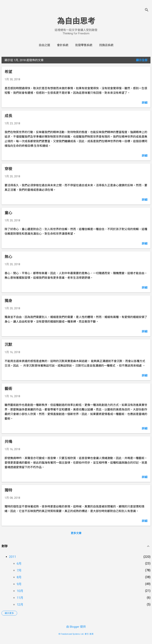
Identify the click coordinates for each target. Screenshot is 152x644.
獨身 (8, 301)
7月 (19, 570)
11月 (20, 598)
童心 (8, 213)
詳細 (145, 103)
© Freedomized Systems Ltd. (71, 634)
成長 (8, 116)
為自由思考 (76, 21)
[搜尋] (147, 10)
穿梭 (8, 169)
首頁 (92, 634)
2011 (13, 557)
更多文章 (76, 533)
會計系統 (63, 45)
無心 (8, 257)
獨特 (8, 490)
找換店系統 (106, 45)
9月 (19, 584)
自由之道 (44, 45)
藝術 (8, 389)
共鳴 (8, 442)
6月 (19, 564)
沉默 (8, 345)
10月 (20, 591)
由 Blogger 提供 (76, 627)
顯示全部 (142, 60)
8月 (19, 577)
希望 (8, 72)
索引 (87, 634)
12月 (20, 605)
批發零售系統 (84, 45)
